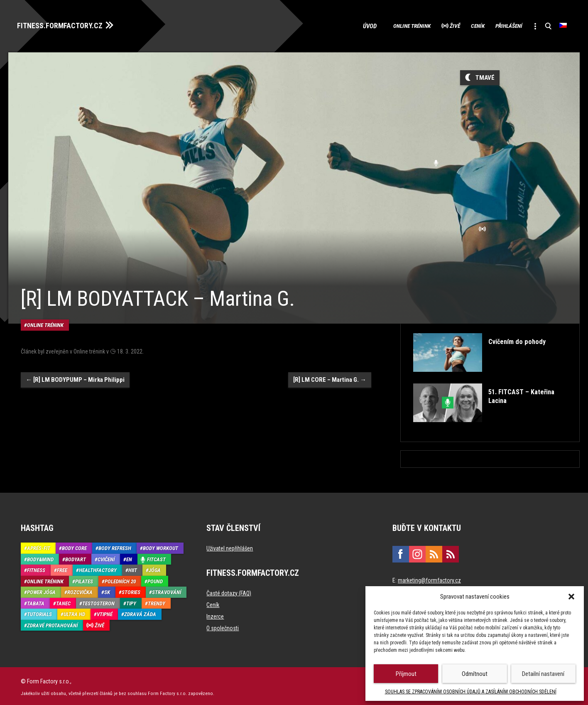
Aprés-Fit (39, 546)
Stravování (167, 590)
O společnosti (223, 626)
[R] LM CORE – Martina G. (330, 363)
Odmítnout (475, 674)
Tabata (36, 601)
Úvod (332, 25)
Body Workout (160, 546)
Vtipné (105, 612)
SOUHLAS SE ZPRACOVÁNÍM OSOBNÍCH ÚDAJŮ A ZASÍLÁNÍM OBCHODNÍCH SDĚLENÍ (471, 692)
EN (129, 557)
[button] (571, 597)
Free (62, 568)
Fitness (36, 568)
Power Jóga (41, 590)
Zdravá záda (140, 612)
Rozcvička (80, 590)
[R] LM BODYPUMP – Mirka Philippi (75, 363)
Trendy (157, 601)
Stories (131, 590)
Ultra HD (74, 612)
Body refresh (115, 546)
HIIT (133, 568)
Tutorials (39, 612)
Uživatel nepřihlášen (230, 546)
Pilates (84, 579)
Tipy (131, 601)
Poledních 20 (120, 579)
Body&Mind (40, 557)
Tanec (63, 601)
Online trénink (377, 25)
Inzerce (215, 614)
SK (107, 590)
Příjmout (406, 674)
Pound (155, 579)
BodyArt (76, 557)
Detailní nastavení (543, 674)
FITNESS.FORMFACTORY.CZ (67, 24)
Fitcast (156, 557)
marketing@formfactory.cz (429, 578)
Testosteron (98, 601)
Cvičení (106, 557)
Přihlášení (497, 25)
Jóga (155, 568)
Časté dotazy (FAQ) (229, 591)
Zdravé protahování (52, 623)
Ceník (458, 25)
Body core (74, 546)
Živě (428, 25)
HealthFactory (98, 568)
